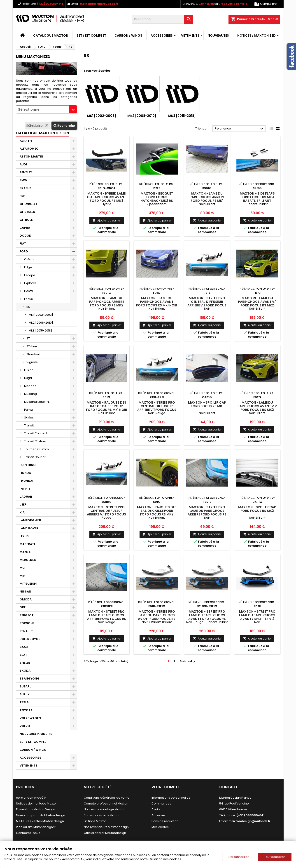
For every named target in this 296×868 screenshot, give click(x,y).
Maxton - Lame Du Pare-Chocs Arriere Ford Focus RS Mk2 (107, 302)
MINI (23, 576)
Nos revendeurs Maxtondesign (106, 827)
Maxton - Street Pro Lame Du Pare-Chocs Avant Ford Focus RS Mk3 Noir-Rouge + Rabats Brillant (207, 619)
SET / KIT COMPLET (91, 35)
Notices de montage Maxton (37, 803)
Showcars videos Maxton (102, 815)
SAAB (24, 647)
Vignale (32, 362)
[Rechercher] (162, 19)
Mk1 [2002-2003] (41, 315)
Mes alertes (160, 827)
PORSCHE (27, 623)
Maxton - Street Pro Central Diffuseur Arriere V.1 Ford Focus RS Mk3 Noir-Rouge (157, 408)
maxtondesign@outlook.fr (99, 4)
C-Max (29, 259)
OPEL (23, 607)
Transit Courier (35, 457)
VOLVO (25, 726)
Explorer (30, 283)
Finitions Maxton (95, 821)
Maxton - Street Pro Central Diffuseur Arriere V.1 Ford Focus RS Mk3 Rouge (106, 513)
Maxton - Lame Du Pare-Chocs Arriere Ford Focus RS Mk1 (207, 197)
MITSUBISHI (28, 584)
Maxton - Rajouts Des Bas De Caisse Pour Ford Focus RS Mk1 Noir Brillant (107, 408)
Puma (28, 410)
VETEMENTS (190, 35)
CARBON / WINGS (128, 35)
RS (28, 307)
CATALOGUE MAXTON (51, 35)
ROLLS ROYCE (30, 639)
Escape (30, 275)
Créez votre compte (233, 4)
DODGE (25, 236)
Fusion (29, 370)
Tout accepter (275, 857)
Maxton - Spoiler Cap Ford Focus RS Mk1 (207, 404)
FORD (24, 251)
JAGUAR (26, 497)
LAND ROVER (29, 528)
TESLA (24, 702)
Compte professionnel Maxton (106, 803)
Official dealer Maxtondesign (105, 833)
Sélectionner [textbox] (29, 109)
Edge (28, 267)
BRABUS (26, 188)
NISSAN (25, 592)
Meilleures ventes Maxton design (40, 821)
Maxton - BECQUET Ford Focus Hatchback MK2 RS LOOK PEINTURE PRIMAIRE (157, 199)
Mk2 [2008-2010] (41, 323)
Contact (228, 787)
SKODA (25, 671)
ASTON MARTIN (31, 156)
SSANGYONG (30, 679)
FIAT (23, 243)
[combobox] (47, 109)
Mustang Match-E (37, 402)
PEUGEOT (27, 615)
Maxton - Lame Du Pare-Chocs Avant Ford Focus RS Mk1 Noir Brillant (157, 303)
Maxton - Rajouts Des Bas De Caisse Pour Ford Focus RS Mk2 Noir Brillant (157, 513)
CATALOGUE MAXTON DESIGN (42, 133)
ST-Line (32, 346)
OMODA (26, 599)
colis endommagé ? (31, 798)
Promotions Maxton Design (36, 809)
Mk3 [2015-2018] (40, 330)
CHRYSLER (27, 212)
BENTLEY (26, 172)
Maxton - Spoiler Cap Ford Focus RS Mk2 (257, 509)
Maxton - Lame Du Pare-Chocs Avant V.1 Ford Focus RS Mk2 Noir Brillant (257, 303)
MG (22, 568)
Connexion (206, 4)
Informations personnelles (171, 798)
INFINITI (26, 489)
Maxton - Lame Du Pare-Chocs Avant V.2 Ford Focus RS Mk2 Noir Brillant (257, 408)
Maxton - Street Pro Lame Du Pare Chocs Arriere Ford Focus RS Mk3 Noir (207, 513)
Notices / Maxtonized (256, 35)
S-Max (29, 418)
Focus (28, 299)
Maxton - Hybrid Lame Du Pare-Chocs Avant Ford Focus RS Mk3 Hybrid (107, 199)
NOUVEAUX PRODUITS (36, 734)
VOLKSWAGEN (30, 718)
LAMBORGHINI (30, 520)
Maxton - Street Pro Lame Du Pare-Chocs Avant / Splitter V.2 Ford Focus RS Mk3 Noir (257, 619)
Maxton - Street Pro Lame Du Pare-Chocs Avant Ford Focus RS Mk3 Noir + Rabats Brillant (157, 619)
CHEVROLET (29, 204)
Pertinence (240, 129)
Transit (29, 425)
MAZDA (25, 552)
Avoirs (156, 809)
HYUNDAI (26, 481)
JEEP (23, 505)
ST (28, 338)
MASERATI (27, 544)
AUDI (23, 164)
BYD (23, 196)
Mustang (30, 394)
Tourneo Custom (36, 449)
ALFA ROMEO (29, 149)
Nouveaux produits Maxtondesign (41, 815)
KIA (22, 512)
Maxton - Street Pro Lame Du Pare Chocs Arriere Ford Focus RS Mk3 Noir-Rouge (107, 617)
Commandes (161, 803)
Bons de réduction (165, 821)
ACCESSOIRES (162, 35)
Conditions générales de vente (107, 798)
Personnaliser (239, 857)
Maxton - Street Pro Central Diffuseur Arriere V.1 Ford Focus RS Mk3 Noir (207, 303)
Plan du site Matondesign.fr (36, 827)
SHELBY (25, 663)
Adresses (158, 815)
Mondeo (30, 386)
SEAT (23, 655)
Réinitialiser (38, 126)
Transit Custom (35, 441)
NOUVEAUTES (218, 35)
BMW (23, 180)
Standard (33, 354)
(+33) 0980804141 (50, 4)
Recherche (64, 126)
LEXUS (24, 536)
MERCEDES (28, 560)
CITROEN (27, 220)
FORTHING (28, 465)
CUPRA (25, 228)
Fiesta (28, 291)
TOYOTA (26, 710)
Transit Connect (36, 433)
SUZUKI (25, 694)
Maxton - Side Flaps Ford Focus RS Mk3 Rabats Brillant (257, 197)
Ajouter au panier (107, 220)
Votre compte (165, 787)
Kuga (28, 378)
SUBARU (26, 686)
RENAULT (26, 631)
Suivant (188, 661)
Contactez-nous (28, 833)
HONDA (25, 473)
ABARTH (26, 141)
